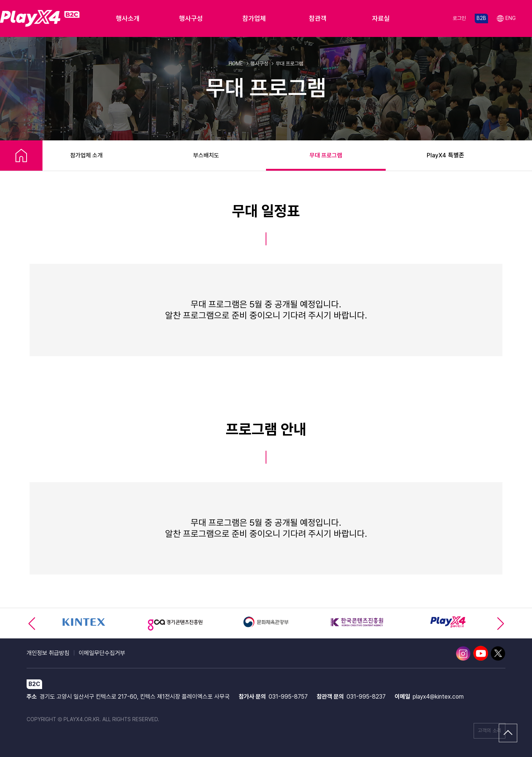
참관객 (318, 18)
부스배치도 (206, 155)
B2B (481, 18)
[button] (500, 623)
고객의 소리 (490, 730)
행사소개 (128, 18)
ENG (506, 19)
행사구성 (191, 18)
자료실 (381, 18)
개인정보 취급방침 (48, 653)
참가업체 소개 (86, 155)
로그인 (459, 18)
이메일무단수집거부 (102, 653)
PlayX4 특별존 (445, 155)
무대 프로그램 (326, 155)
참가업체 (254, 18)
